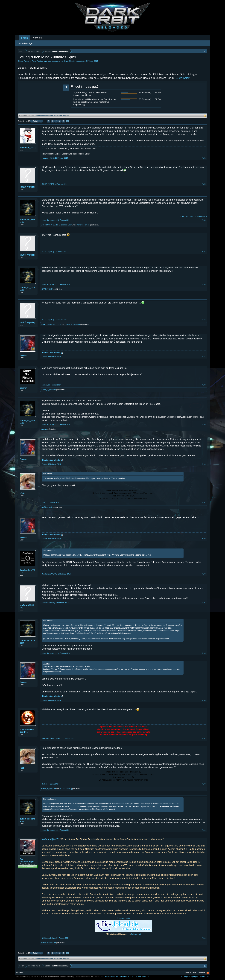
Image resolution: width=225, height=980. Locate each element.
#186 (204, 320)
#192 (204, 539)
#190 (204, 464)
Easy (70, 225)
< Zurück (35, 121)
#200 (204, 938)
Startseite (201, 973)
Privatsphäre (205, 977)
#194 (204, 603)
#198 (204, 784)
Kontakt (188, 973)
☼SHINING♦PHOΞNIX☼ (51, 225)
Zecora (23, 355)
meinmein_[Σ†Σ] (28, 148)
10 (67, 121)
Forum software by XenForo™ (82, 977)
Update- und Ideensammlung (49, 61)
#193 (204, 574)
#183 (204, 220)
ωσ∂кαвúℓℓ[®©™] (27, 606)
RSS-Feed (208, 973)
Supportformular (123, 918)
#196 (204, 700)
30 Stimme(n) (145, 99)
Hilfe (194, 973)
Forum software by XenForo (37, 977)
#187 (204, 357)
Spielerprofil (136, 934)
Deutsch (20, 973)
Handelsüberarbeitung (52, 353)
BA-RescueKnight (27, 860)
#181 (204, 158)
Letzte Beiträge (25, 43)
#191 (204, 503)
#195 (204, 653)
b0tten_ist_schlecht (27, 221)
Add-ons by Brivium (128, 977)
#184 (204, 252)
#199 (204, 830)
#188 (204, 385)
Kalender (38, 38)
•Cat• (43, 324)
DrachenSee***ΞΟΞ (53, 324)
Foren (25, 38)
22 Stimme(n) (145, 92)
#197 (204, 739)
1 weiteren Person (82, 225)
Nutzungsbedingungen (190, 977)
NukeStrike (74, 61)
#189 (204, 424)
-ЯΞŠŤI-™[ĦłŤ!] (27, 187)
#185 (204, 284)
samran (64, 225)
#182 (204, 184)
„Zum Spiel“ (183, 78)
